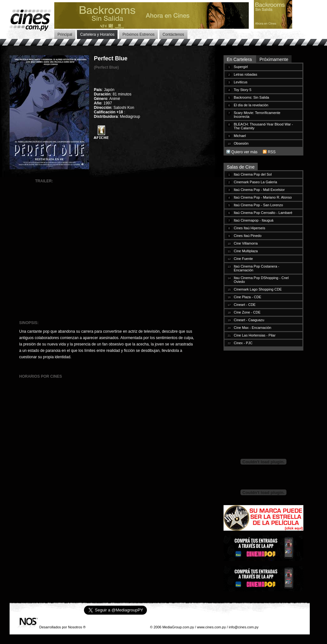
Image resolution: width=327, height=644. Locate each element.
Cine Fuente (243, 259)
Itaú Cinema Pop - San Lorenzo (258, 205)
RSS (272, 152)
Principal (65, 34)
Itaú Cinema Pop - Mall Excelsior (259, 190)
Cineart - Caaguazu (249, 320)
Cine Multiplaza (246, 251)
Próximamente (274, 59)
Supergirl (241, 67)
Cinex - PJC (243, 343)
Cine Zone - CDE (247, 312)
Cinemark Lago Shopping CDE (258, 289)
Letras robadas (245, 74)
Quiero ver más (244, 152)
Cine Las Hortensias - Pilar (255, 335)
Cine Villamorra (246, 243)
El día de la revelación (251, 105)
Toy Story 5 (243, 90)
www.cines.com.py (211, 627)
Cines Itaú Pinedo (248, 236)
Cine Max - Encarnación (252, 328)
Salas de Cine (241, 167)
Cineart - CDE (245, 305)
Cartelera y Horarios (97, 34)
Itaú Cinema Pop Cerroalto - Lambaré (263, 213)
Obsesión (241, 143)
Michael (240, 136)
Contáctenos (173, 34)
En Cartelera (240, 59)
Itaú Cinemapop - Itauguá (254, 220)
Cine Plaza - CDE (247, 297)
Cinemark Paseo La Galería (255, 182)
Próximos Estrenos (138, 34)
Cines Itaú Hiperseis (249, 228)
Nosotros (75, 627)
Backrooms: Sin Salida (251, 97)
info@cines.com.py (243, 627)
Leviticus (241, 82)
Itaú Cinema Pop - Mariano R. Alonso (263, 197)
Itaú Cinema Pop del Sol (253, 174)
